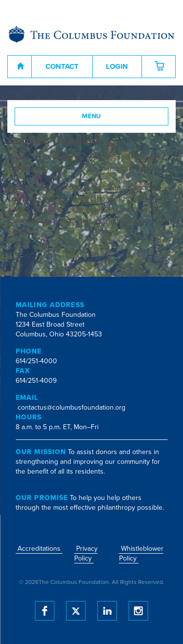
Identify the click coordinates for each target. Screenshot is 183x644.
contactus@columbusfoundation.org (71, 407)
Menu (91, 116)
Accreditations (39, 549)
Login (117, 66)
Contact (62, 66)
